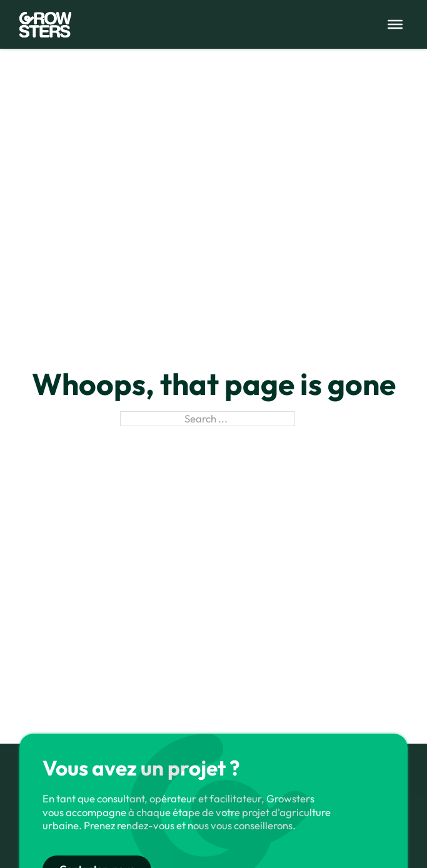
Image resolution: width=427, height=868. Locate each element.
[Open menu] (395, 24)
